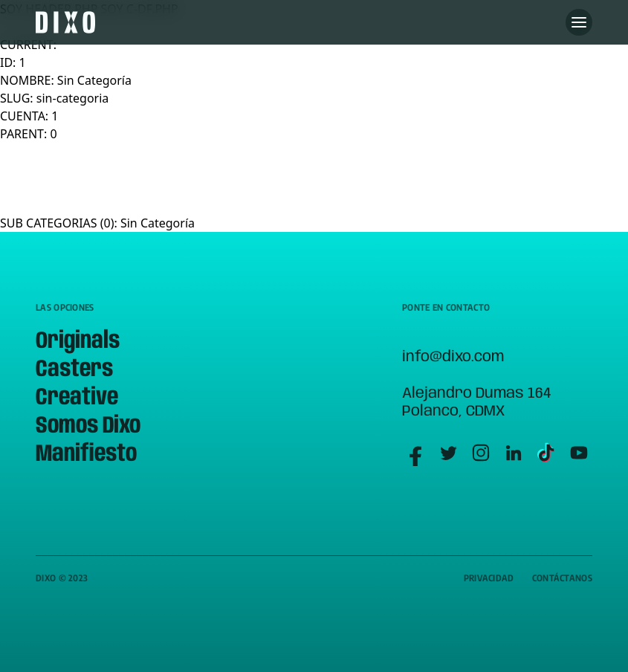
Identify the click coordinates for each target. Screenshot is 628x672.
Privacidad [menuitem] (489, 578)
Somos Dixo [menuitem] (88, 426)
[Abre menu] (579, 22)
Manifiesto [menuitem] (86, 455)
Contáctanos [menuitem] (562, 578)
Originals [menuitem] (78, 342)
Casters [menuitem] (74, 370)
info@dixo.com (453, 357)
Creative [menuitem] (77, 398)
